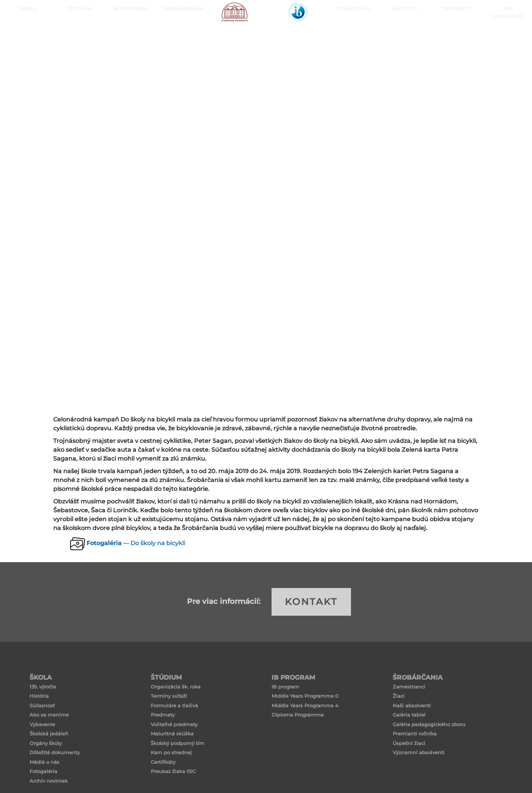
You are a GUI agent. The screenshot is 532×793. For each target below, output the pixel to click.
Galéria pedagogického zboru (429, 724)
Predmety (163, 715)
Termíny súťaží (169, 696)
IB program (285, 687)
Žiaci (399, 696)
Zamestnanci (409, 687)
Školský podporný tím (178, 743)
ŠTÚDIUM (78, 37)
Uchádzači (351, 37)
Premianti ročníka (415, 734)
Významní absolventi (419, 752)
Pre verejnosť (506, 37)
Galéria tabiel (409, 715)
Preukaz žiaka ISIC (173, 771)
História (39, 696)
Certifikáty (163, 762)
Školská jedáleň (49, 734)
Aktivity (403, 37)
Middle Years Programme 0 (305, 696)
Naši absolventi (412, 705)
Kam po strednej (171, 752)
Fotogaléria (43, 771)
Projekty (454, 37)
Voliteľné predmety (174, 724)
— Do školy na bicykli (136, 543)
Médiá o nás (45, 762)
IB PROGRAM (129, 37)
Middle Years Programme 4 (305, 705)
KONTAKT (311, 602)
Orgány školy (46, 743)
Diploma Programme (298, 715)
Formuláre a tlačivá (174, 705)
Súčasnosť (42, 705)
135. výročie (43, 687)
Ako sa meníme (49, 715)
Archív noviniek (49, 781)
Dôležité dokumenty (55, 752)
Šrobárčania (181, 37)
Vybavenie (42, 724)
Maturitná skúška (172, 734)
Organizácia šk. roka (176, 687)
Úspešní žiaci (409, 743)
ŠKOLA (26, 37)
